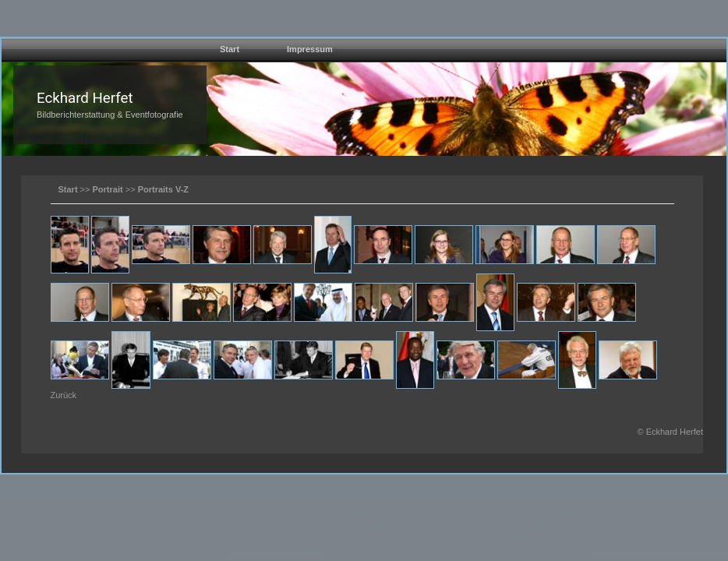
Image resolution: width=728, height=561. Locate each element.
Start (230, 49)
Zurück (64, 395)
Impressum (310, 49)
